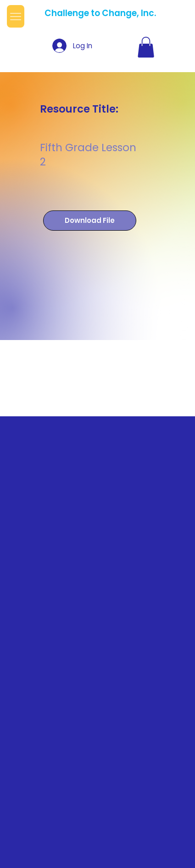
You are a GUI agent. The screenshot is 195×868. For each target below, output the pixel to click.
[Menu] (16, 16)
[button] (146, 47)
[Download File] (90, 221)
